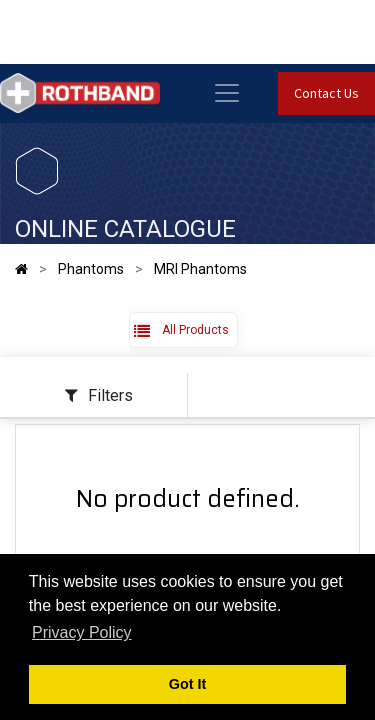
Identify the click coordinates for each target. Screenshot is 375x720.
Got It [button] (188, 684)
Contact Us (326, 93)
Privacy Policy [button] (82, 632)
